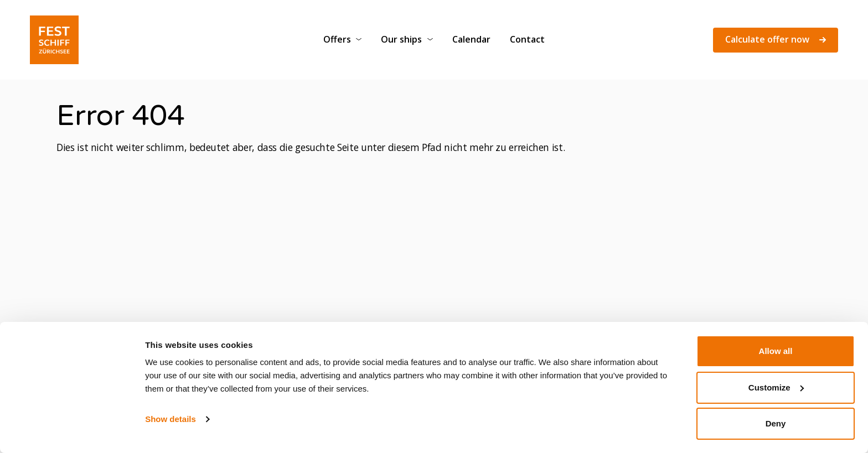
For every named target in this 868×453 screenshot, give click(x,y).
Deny (776, 423)
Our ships (401, 39)
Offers (337, 39)
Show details (170, 419)
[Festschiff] (54, 40)
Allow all (776, 351)
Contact (527, 39)
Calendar (471, 39)
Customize (776, 387)
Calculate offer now (776, 39)
